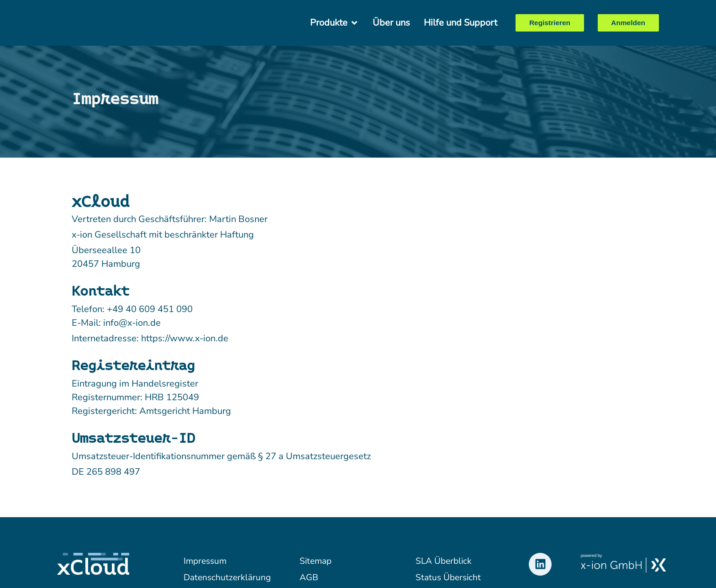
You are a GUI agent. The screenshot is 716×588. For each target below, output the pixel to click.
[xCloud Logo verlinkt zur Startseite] (97, 23)
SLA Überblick (444, 561)
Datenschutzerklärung (226, 577)
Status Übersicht (448, 577)
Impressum (205, 561)
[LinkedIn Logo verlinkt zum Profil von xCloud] (540, 564)
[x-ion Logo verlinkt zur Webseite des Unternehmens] (624, 565)
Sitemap (316, 561)
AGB (309, 577)
